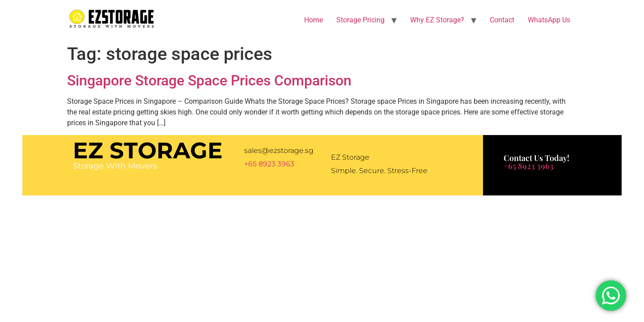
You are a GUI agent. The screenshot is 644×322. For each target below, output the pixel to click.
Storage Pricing (360, 20)
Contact (502, 20)
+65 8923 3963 (269, 164)
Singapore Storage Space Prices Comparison (209, 80)
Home (314, 20)
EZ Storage (148, 150)
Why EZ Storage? (437, 20)
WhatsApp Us (549, 20)
